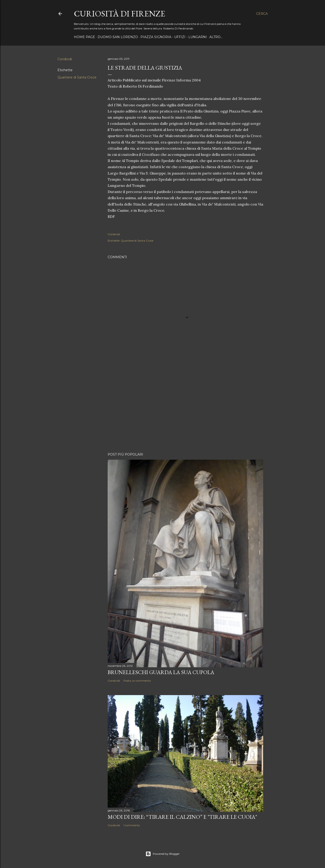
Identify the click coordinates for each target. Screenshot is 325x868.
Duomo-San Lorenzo (118, 37)
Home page (84, 37)
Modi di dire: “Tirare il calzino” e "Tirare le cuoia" (182, 817)
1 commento (132, 825)
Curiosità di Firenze (120, 14)
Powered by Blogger (163, 854)
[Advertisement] (185, 409)
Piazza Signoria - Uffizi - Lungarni (174, 37)
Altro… (216, 37)
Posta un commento (137, 681)
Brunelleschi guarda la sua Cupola (161, 672)
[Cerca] (262, 14)
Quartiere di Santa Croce (77, 77)
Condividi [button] (65, 59)
